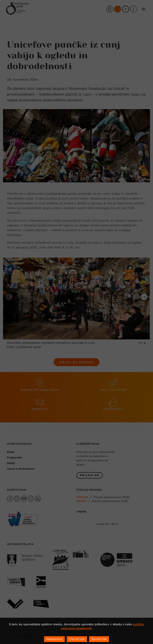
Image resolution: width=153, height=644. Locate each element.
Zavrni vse (99, 639)
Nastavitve (54, 639)
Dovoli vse (77, 639)
